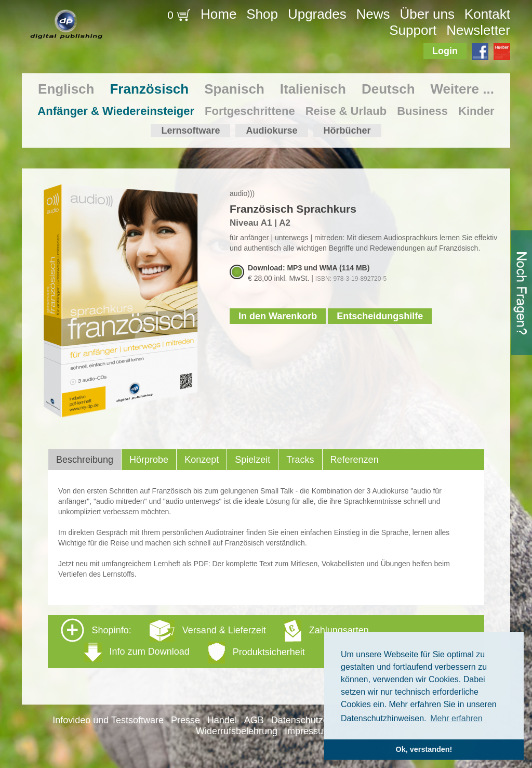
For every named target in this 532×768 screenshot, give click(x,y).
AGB (254, 720)
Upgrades (317, 14)
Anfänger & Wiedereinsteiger (116, 111)
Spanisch (234, 89)
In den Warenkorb (278, 316)
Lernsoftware (190, 131)
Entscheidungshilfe (380, 316)
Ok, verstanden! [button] (424, 749)
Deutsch (388, 89)
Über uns (427, 14)
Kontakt (487, 14)
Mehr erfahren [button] (456, 718)
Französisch (149, 89)
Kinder (476, 111)
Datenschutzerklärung (317, 720)
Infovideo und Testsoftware (108, 720)
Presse (185, 720)
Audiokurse (271, 131)
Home (218, 14)
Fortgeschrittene (250, 111)
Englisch (66, 89)
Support (413, 30)
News (373, 14)
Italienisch (313, 89)
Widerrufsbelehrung (237, 731)
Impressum (308, 731)
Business (422, 111)
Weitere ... (462, 89)
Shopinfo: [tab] (215, 641)
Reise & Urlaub (346, 111)
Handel (222, 720)
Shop (262, 14)
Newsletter (478, 30)
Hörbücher (347, 131)
